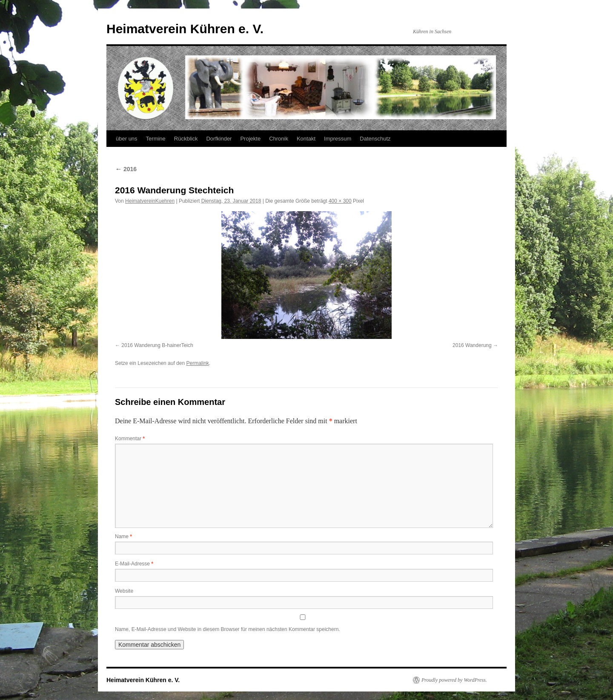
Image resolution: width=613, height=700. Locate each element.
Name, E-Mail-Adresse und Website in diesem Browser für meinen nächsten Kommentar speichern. (228, 629)
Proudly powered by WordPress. (454, 680)
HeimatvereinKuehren (150, 201)
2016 (126, 169)
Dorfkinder (219, 139)
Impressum (338, 139)
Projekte (250, 139)
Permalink (197, 363)
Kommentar (130, 439)
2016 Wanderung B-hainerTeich (157, 345)
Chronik (279, 139)
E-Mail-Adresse (134, 564)
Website (124, 591)
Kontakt (306, 139)
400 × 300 (340, 201)
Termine (156, 139)
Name (123, 536)
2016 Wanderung (472, 345)
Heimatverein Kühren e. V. (185, 29)
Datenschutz (375, 139)
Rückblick (186, 139)
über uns (127, 139)
